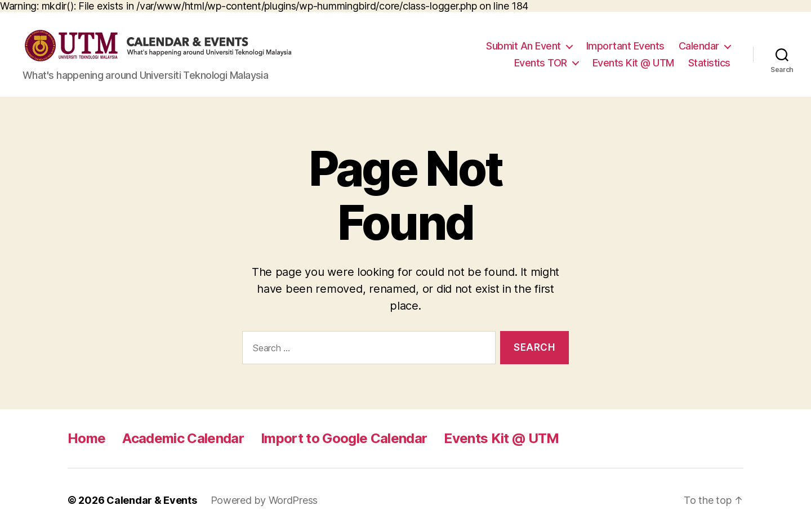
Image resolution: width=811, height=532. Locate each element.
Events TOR (541, 63)
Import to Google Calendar (344, 438)
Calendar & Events (151, 500)
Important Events (625, 46)
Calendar (699, 46)
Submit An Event (523, 46)
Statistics (709, 63)
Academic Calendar (183, 438)
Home (86, 438)
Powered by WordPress (264, 500)
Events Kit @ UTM (633, 63)
